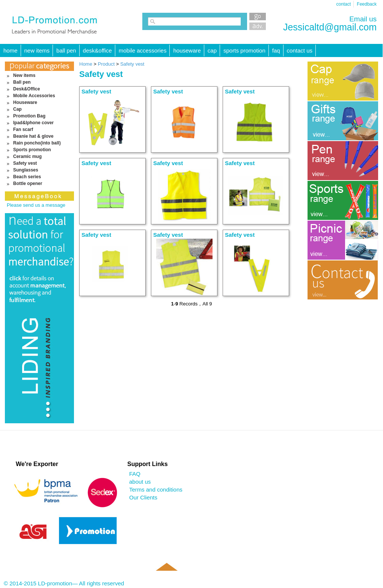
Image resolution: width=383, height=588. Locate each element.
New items (37, 50)
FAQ (276, 50)
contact (344, 4)
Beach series (27, 177)
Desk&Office (97, 50)
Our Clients (143, 497)
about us (140, 482)
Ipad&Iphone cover (33, 123)
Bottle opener (28, 183)
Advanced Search (258, 26)
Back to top (166, 578)
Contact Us (300, 50)
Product (107, 64)
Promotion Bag (29, 116)
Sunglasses (26, 170)
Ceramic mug (27, 156)
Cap (212, 50)
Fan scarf (23, 129)
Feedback (367, 4)
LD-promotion (55, 22)
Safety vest (25, 163)
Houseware (187, 50)
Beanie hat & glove (33, 136)
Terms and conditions (156, 489)
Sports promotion (244, 50)
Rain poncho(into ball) (37, 143)
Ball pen (66, 50)
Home (86, 64)
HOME (11, 50)
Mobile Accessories (143, 50)
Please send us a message (36, 205)
